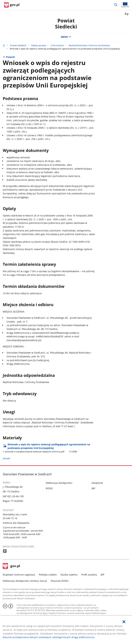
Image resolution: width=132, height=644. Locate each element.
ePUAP (6, 459)
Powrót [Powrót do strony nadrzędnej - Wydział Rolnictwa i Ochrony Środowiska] (10, 57)
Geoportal (97, 483)
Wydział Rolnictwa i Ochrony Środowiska (89, 45)
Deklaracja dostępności (59, 483)
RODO (49, 488)
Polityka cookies (48, 575)
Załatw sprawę (38, 45)
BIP (93, 488)
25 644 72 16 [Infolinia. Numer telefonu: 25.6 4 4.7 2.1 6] (10, 518)
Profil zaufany (89, 575)
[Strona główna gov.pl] (12, 5)
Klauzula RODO (60, 581)
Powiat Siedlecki (66, 23)
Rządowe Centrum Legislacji (19, 575)
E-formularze (57, 45)
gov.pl (12, 566)
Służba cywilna (69, 575)
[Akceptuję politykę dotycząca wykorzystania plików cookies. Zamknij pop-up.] (124, 622)
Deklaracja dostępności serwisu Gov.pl (25, 581)
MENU (66, 37)
